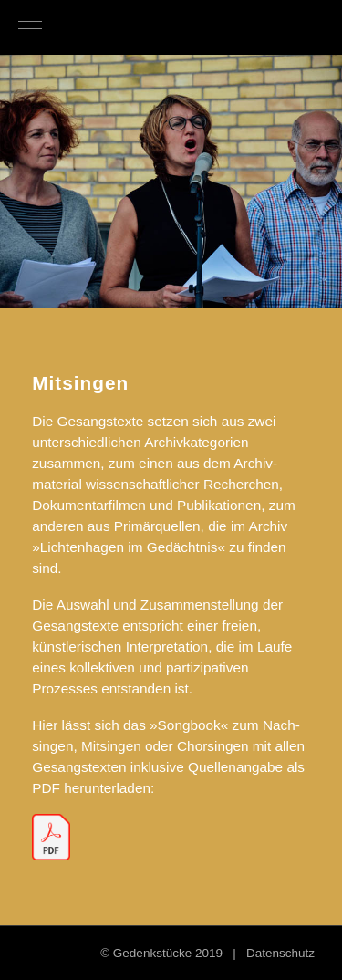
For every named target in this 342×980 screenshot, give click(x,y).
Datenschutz (280, 953)
